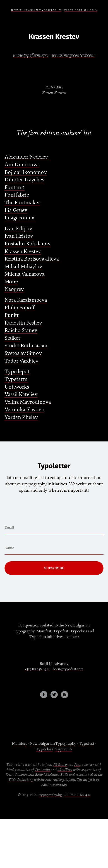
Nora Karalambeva (26, 300)
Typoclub (64, 749)
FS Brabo (60, 764)
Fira (77, 764)
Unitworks (17, 387)
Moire (11, 282)
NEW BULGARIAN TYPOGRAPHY (36, 10)
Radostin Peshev (23, 323)
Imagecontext (20, 218)
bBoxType (65, 769)
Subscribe (54, 568)
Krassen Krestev (23, 251)
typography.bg (51, 795)
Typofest (86, 743)
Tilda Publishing (21, 780)
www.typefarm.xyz (31, 55)
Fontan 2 (15, 187)
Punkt (12, 315)
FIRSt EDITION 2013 (81, 10)
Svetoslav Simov (23, 353)
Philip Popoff (20, 308)
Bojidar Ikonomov (26, 172)
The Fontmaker (22, 203)
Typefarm (16, 379)
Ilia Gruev (16, 210)
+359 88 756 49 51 (37, 669)
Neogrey (14, 289)
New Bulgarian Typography (53, 743)
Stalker (12, 338)
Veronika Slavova (24, 409)
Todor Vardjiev (22, 361)
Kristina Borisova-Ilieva (32, 259)
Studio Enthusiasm (26, 346)
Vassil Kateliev (21, 394)
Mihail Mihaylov (23, 267)
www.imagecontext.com (73, 55)
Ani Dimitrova (22, 165)
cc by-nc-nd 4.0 (77, 795)
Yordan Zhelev (21, 417)
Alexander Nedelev (26, 157)
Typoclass (44, 749)
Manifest (19, 743)
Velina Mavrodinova (28, 402)
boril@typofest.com (68, 669)
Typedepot (17, 371)
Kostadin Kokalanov (28, 244)
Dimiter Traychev (25, 180)
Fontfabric (17, 195)
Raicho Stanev (21, 330)
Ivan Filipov (18, 229)
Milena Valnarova (25, 274)
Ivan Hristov (19, 236)
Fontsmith (43, 769)
